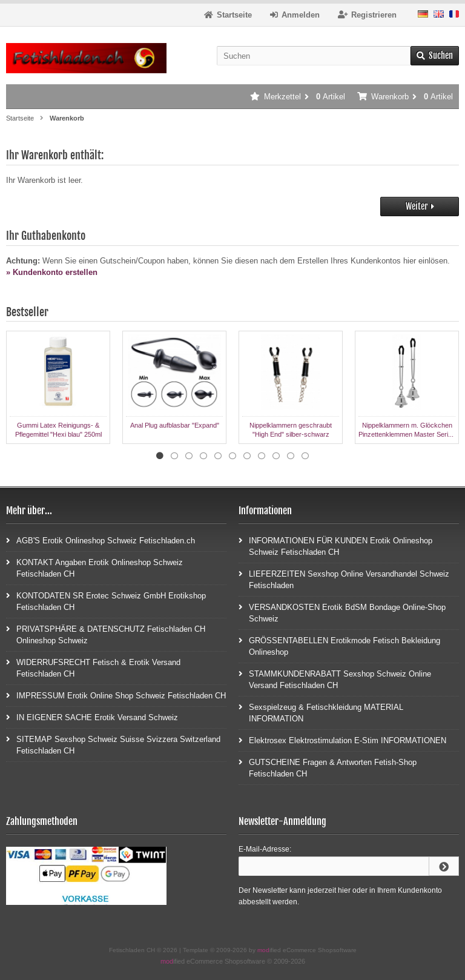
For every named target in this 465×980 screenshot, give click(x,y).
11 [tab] (305, 456)
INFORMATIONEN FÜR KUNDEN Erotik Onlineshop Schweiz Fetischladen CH (335, 546)
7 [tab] (247, 456)
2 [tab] (174, 456)
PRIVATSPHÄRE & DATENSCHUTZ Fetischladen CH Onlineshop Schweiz (106, 634)
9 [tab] (276, 456)
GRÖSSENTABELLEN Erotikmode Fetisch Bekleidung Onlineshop (339, 646)
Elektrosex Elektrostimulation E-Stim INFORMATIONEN (342, 740)
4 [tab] (203, 456)
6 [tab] (232, 456)
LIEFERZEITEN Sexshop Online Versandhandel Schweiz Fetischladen (344, 579)
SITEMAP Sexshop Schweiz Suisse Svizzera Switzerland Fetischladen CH (113, 744)
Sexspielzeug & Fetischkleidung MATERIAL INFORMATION (321, 712)
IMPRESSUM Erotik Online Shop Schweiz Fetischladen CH (116, 695)
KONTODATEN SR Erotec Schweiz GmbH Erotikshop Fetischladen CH (106, 601)
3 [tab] (189, 456)
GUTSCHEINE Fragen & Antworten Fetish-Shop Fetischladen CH (328, 767)
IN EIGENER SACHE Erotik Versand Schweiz (92, 717)
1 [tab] (160, 456)
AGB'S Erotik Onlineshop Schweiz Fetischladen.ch (101, 540)
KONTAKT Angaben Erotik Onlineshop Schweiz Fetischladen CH (94, 568)
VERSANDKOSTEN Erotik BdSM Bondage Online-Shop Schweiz (342, 612)
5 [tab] (218, 456)
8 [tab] (262, 456)
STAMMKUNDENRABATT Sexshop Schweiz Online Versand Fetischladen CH (335, 679)
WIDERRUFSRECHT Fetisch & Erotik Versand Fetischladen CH (93, 667)
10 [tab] (291, 456)
